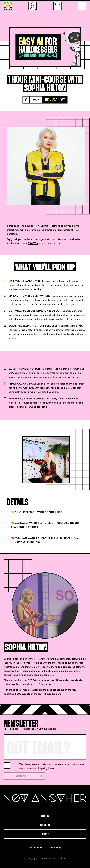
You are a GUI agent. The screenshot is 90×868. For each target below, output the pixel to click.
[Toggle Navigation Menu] (82, 6)
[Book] (32, 100)
